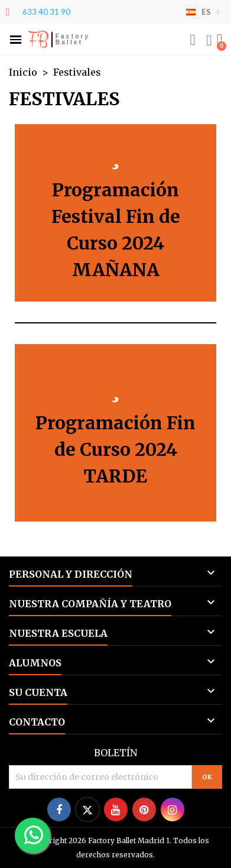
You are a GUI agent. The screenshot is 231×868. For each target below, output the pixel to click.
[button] (16, 40)
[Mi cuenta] (209, 41)
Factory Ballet (73, 39)
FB (38, 40)
